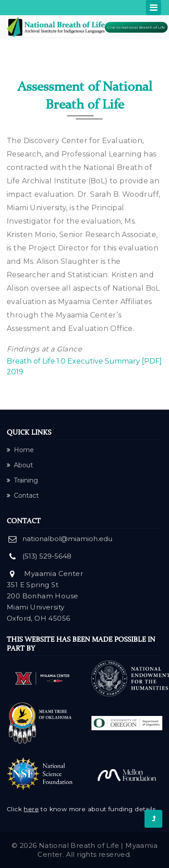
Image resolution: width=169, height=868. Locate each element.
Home (20, 450)
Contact (23, 495)
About (20, 465)
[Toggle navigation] (153, 8)
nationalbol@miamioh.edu (67, 539)
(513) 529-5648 (47, 556)
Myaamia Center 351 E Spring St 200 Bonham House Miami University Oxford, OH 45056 (45, 596)
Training (22, 480)
